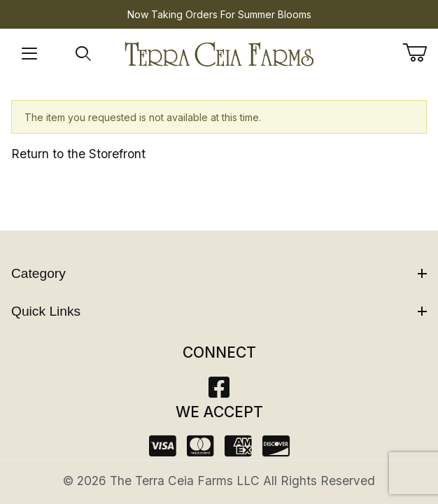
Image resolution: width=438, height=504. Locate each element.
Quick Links (219, 311)
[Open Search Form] (83, 54)
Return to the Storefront (78, 154)
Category (219, 273)
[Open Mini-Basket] (420, 52)
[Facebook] (219, 392)
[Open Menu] (29, 54)
